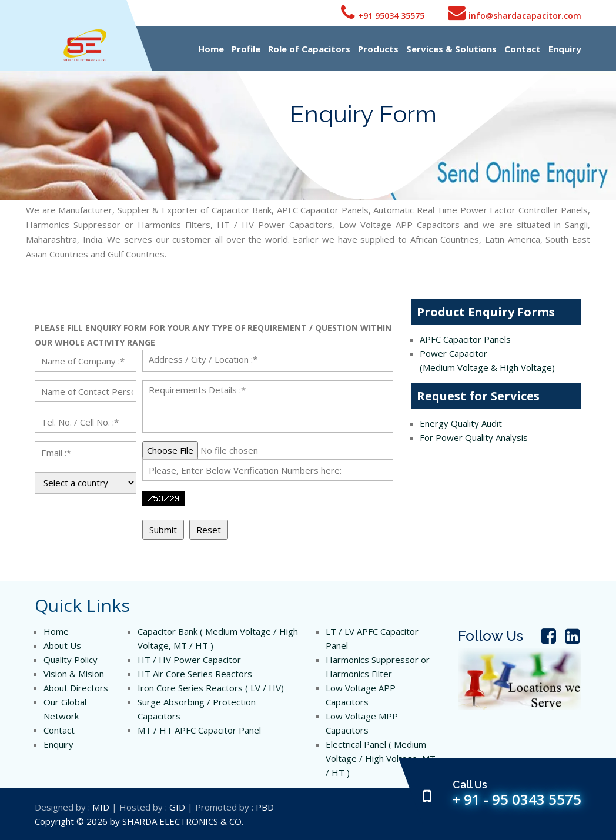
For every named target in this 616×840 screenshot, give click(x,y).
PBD (265, 807)
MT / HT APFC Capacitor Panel (199, 730)
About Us (62, 645)
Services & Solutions (451, 49)
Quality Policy (71, 660)
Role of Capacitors (309, 49)
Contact (523, 49)
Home (211, 49)
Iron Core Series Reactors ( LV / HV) (211, 688)
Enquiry (565, 49)
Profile (246, 49)
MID (101, 807)
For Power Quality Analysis (474, 437)
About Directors (76, 688)
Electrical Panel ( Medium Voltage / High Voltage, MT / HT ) (381, 758)
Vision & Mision (74, 674)
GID (177, 807)
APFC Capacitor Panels (465, 339)
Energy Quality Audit (461, 423)
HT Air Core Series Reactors (195, 674)
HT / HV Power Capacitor (189, 660)
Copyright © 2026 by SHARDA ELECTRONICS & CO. (139, 821)
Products (378, 49)
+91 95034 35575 (383, 12)
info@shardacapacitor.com (515, 12)
